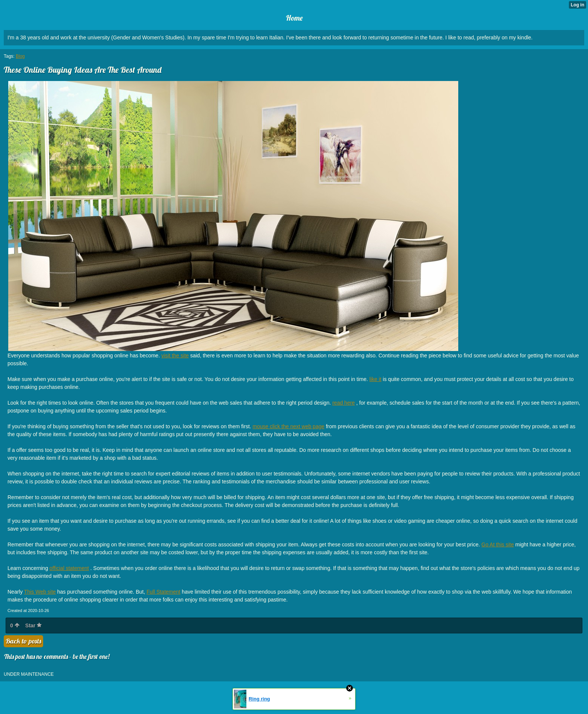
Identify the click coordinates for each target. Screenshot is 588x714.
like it (375, 379)
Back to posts (23, 641)
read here (343, 403)
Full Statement (163, 592)
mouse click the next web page (289, 426)
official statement (69, 568)
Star (33, 625)
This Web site (40, 592)
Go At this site (498, 544)
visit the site (175, 355)
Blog (20, 56)
